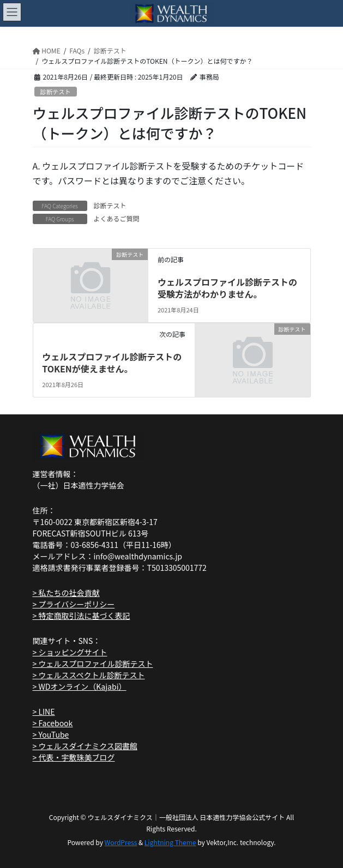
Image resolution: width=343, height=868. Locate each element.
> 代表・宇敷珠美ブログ (74, 757)
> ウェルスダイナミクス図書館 (85, 746)
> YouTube (51, 734)
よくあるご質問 (117, 218)
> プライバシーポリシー (74, 604)
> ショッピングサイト (70, 652)
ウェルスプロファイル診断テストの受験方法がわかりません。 (227, 288)
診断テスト (56, 92)
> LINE (44, 712)
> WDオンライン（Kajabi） (80, 686)
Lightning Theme (170, 842)
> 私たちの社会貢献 (66, 593)
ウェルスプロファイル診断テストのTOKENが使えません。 (112, 363)
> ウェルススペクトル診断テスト (89, 675)
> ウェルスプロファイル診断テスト (93, 664)
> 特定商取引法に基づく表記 (82, 616)
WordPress (121, 842)
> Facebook (53, 723)
